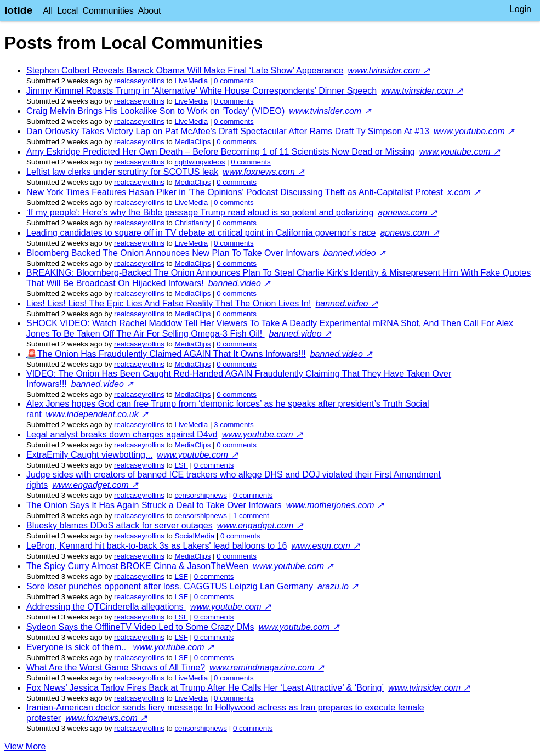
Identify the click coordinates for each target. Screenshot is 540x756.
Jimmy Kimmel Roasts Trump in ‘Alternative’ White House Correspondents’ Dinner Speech (201, 91)
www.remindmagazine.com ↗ (267, 667)
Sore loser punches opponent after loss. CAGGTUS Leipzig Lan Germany (170, 586)
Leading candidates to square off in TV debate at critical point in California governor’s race (201, 233)
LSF (181, 465)
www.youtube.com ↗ (474, 131)
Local (67, 11)
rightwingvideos (200, 162)
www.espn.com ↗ (325, 546)
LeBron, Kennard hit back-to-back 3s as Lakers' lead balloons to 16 (157, 546)
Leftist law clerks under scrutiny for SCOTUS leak (122, 172)
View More (25, 746)
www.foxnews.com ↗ (263, 172)
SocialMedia (194, 536)
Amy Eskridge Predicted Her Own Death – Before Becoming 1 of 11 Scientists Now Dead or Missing (221, 152)
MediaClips (192, 142)
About (150, 11)
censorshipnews (201, 495)
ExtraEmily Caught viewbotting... (89, 455)
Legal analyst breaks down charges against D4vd (122, 434)
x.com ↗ (464, 192)
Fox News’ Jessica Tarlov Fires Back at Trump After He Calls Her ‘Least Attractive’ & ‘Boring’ (205, 688)
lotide (18, 10)
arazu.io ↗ (338, 586)
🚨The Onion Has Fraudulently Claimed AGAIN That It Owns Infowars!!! (166, 354)
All (48, 11)
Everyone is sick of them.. (78, 647)
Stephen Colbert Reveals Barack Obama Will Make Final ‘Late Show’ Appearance (185, 70)
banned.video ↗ (355, 253)
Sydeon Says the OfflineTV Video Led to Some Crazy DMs (140, 627)
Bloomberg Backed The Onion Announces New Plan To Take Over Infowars (173, 253)
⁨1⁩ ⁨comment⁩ (251, 516)
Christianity (192, 223)
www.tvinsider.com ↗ (388, 70)
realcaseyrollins (139, 81)
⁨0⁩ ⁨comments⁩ (234, 81)
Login (521, 9)
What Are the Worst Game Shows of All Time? (116, 667)
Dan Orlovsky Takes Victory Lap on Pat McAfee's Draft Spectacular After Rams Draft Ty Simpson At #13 (228, 131)
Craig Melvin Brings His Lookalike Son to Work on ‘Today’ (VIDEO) (155, 111)
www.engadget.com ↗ (95, 485)
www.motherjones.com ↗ (335, 505)
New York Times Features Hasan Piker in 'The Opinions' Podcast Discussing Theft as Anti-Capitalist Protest (235, 192)
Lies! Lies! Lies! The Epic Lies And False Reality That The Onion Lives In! (169, 303)
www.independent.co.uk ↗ (97, 414)
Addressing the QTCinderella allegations (106, 607)
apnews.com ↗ (407, 212)
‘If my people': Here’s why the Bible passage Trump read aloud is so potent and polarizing (200, 212)
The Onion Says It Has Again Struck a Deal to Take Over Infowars (154, 505)
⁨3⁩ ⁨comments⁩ (234, 425)
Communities (108, 11)
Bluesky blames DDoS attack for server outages (120, 525)
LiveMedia (191, 81)
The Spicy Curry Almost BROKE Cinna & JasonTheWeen (137, 566)
